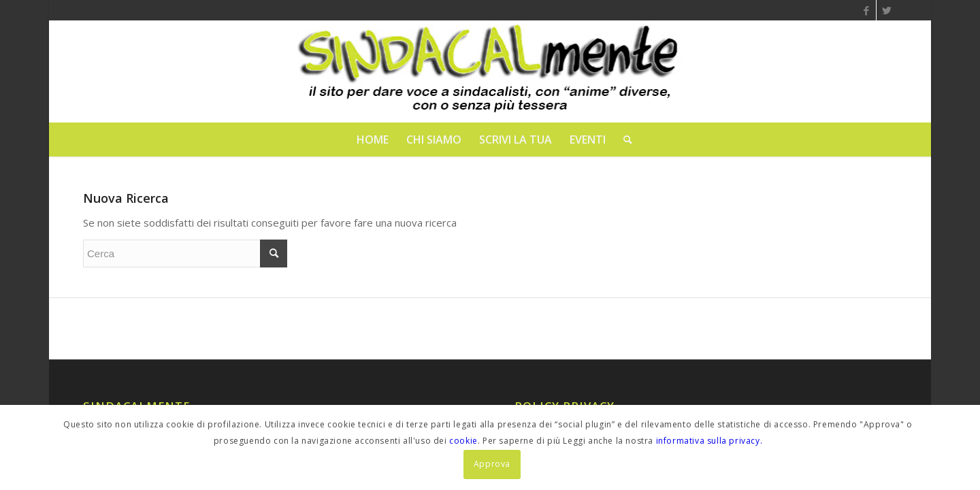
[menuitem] (373, 140)
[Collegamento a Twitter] (887, 10)
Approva (492, 464)
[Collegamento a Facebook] (866, 10)
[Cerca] (623, 140)
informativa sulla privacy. (709, 441)
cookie (463, 441)
